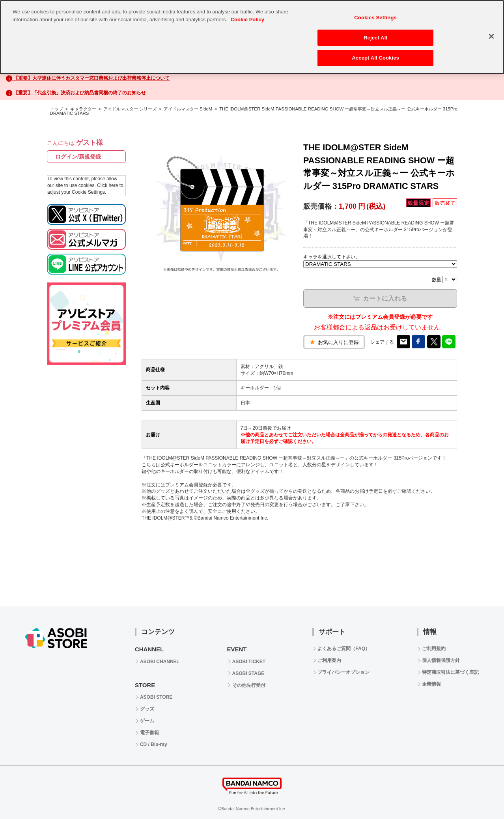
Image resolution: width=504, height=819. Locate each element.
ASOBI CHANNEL (160, 662)
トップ (57, 109)
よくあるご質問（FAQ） (344, 649)
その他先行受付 (249, 685)
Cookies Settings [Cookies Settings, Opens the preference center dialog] (375, 18)
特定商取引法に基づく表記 (450, 672)
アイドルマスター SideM (188, 109)
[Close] (491, 36)
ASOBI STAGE (248, 673)
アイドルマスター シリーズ (130, 109)
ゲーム (147, 721)
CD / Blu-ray (154, 744)
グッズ (147, 709)
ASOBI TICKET (249, 662)
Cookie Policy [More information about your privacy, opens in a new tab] (247, 20)
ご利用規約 (434, 649)
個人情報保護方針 (441, 660)
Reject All (375, 38)
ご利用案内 (329, 660)
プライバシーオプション (343, 672)
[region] (252, 37)
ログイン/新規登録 (78, 157)
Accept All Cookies (375, 58)
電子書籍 (149, 733)
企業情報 (431, 684)
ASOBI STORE (156, 697)
